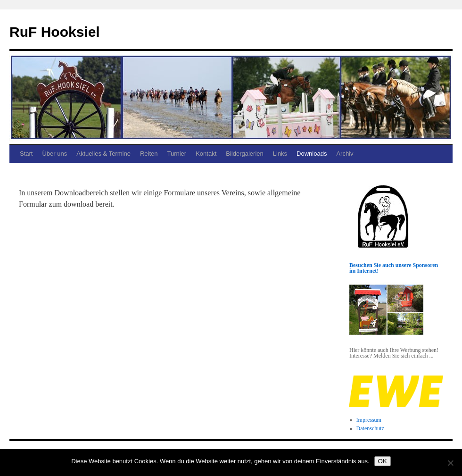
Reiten (149, 154)
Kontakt (206, 154)
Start (26, 154)
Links (280, 154)
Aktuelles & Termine (103, 154)
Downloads (312, 154)
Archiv (345, 154)
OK (383, 461)
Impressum (369, 420)
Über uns (54, 154)
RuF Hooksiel (55, 32)
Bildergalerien (245, 154)
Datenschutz (370, 428)
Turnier (177, 154)
